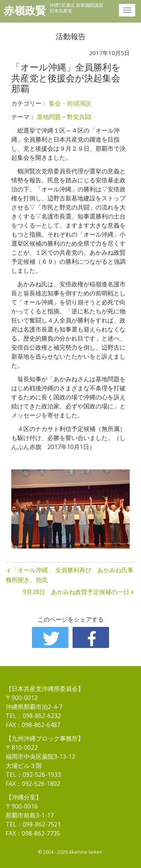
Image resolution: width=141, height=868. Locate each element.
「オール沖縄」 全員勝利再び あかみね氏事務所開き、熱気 (70, 575)
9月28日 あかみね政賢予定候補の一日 (76, 592)
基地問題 (49, 117)
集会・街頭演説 (70, 103)
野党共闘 (79, 117)
